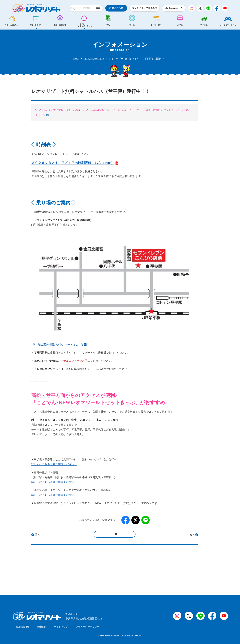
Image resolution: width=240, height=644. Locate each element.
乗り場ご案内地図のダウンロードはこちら (60, 345)
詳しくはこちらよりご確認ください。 (54, 464)
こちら (43, 115)
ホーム (75, 59)
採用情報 (22, 625)
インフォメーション (94, 59)
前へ (37, 535)
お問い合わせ (116, 8)
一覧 (115, 534)
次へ (192, 535)
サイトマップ (61, 625)
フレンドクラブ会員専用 (145, 8)
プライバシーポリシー (87, 625)
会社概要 (41, 625)
